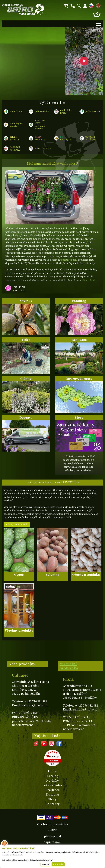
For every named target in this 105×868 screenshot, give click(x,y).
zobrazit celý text (19, 289)
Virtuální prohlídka (69, 666)
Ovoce (19, 575)
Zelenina (52, 575)
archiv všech (84, 93)
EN (98, 5)
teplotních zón (68, 260)
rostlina (84, 30)
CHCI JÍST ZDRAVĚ (17, 524)
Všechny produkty (19, 631)
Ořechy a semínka (86, 575)
